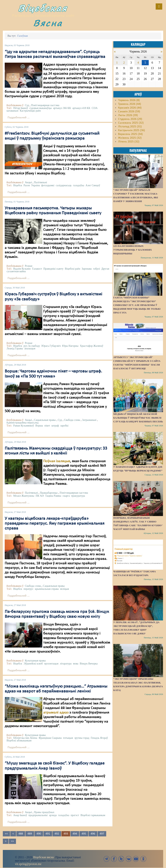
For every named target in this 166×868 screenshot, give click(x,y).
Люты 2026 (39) (128, 115)
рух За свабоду (32, 346)
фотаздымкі (48, 185)
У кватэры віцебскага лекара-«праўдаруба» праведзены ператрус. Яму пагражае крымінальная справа (55, 524)
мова (76, 664)
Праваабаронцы (49, 493)
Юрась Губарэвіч (51, 346)
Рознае (29, 266)
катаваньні (13, 111)
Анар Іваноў (20, 815)
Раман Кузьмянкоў (24, 426)
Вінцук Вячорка (89, 664)
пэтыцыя (68, 738)
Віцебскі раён (72, 269)
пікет (47, 426)
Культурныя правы (35, 661)
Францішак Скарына (50, 738)
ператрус (28, 589)
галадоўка (78, 185)
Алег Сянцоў (93, 185)
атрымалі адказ (56, 713)
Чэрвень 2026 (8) (129, 100)
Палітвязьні (40, 182)
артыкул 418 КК (81, 108)
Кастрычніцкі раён (30, 111)
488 (21, 834)
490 (39, 834)
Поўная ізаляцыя (57, 461)
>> (12, 841)
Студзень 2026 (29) (130, 119)
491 (48, 834)
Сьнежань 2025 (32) (131, 123)
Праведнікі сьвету (53, 269)
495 (84, 834)
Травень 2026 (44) (130, 104)
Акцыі (28, 182)
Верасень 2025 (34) (130, 134)
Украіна (36, 185)
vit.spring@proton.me (28, 864)
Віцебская (43, 8)
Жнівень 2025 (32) (130, 138)
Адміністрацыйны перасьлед (22, 423)
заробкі (64, 426)
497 (102, 834)
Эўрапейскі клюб (33, 664)
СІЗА (95, 108)
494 (75, 834)
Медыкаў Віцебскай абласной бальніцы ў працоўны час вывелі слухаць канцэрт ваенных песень (138, 418)
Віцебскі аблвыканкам (19, 741)
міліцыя (64, 589)
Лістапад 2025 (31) (130, 127)
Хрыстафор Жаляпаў (92, 346)
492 (57, 834)
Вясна (48, 23)
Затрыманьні (89, 420)
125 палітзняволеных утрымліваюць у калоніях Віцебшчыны (133, 250)
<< (6, 834)
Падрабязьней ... (19, 118)
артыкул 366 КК (62, 108)
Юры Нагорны (70, 346)
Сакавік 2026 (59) (129, 112)
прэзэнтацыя (51, 664)
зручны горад (82, 738)
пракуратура (78, 496)
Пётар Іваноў (21, 108)
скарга (66, 496)
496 (93, 834)
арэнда (53, 815)
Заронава (87, 269)
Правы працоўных (44, 812)
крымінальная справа (47, 589)
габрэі (96, 269)
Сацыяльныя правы (45, 420)
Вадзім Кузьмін (22, 269)
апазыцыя (30, 348)
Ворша (39, 426)
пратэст (75, 815)
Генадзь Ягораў (99, 738)
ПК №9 (40, 496)
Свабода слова (72, 420)
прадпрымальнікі (38, 815)
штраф (55, 426)
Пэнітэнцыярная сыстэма (45, 105)
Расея (27, 185)
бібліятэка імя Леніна (25, 738)
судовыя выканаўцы (41, 108)
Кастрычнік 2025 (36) (132, 130)
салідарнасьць (64, 185)
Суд (27, 105)
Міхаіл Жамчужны (24, 496)
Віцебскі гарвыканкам (93, 815)
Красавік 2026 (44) (130, 108)
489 (30, 834)
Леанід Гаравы (15, 348)
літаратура (66, 664)
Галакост (37, 269)
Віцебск (18, 185)
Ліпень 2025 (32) (129, 142)
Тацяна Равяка (53, 496)
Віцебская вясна (43, 857)
